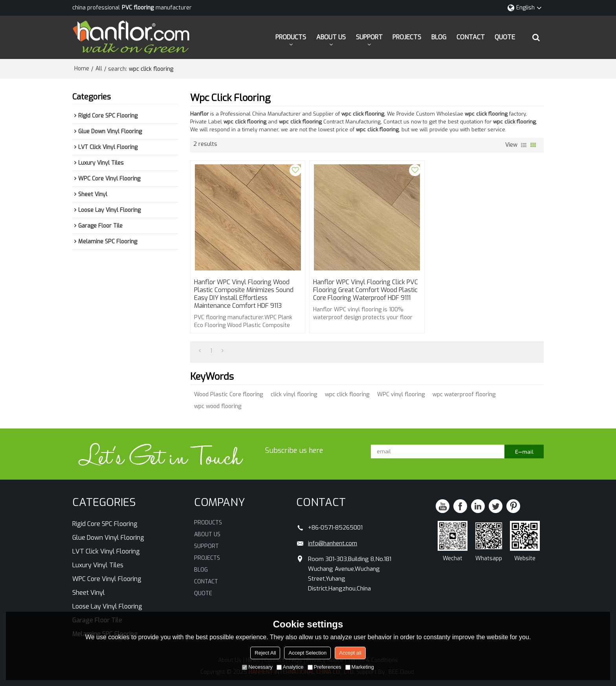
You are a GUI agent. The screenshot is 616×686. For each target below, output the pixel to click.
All (99, 69)
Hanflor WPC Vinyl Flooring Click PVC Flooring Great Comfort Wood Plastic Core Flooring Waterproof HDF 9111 (366, 290)
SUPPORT (369, 37)
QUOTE (505, 37)
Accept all (350, 653)
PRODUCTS (291, 37)
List (524, 145)
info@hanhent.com (333, 543)
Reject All (265, 653)
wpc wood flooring (218, 406)
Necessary (257, 667)
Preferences (324, 667)
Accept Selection (307, 653)
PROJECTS (407, 37)
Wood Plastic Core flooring (228, 394)
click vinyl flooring (294, 394)
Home (82, 69)
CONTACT (471, 37)
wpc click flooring (347, 394)
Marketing (360, 667)
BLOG (439, 37)
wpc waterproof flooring (464, 394)
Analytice (290, 667)
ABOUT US (331, 37)
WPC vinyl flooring (401, 394)
